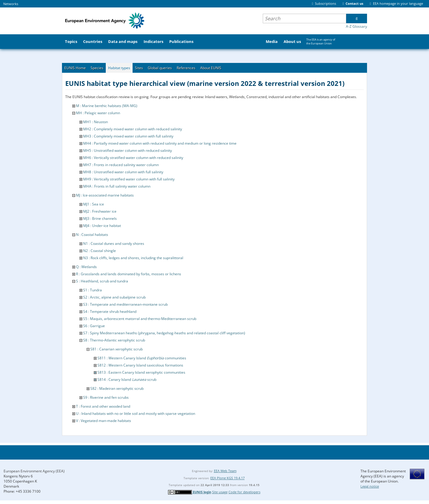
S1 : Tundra (93, 290)
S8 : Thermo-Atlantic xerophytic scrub (114, 340)
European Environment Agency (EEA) (34, 471)
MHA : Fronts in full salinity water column (117, 186)
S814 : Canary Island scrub (127, 379)
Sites (139, 68)
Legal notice (370, 486)
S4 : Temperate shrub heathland (110, 311)
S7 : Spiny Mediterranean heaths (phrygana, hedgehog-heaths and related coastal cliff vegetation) (164, 333)
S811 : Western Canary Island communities (142, 358)
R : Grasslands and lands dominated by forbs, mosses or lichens (129, 274)
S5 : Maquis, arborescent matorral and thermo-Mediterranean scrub (140, 319)
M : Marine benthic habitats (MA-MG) (107, 106)
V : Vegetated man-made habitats (104, 421)
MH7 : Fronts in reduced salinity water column (121, 165)
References (186, 68)
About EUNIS (211, 68)
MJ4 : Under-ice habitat (102, 226)
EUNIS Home (75, 68)
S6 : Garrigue (94, 326)
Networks (11, 4)
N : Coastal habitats (92, 235)
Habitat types (119, 68)
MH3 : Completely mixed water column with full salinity (128, 136)
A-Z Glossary (356, 26)
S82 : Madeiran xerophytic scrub (117, 388)
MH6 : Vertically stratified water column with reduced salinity (133, 158)
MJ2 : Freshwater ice (100, 211)
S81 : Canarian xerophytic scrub (116, 349)
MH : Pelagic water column (98, 113)
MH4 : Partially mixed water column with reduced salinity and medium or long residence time (160, 143)
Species (97, 68)
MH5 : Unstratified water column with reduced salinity (128, 150)
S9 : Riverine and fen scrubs (106, 397)
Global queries (160, 68)
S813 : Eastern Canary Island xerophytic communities (141, 372)
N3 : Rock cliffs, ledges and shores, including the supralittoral (133, 258)
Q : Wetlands (86, 267)
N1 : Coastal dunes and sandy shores (114, 244)
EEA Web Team (225, 471)
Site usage (220, 492)
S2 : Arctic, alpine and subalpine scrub (114, 297)
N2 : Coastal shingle (100, 251)
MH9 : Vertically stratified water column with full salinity (129, 179)
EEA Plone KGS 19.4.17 (227, 478)
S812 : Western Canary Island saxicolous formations (140, 365)
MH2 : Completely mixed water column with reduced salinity (133, 129)
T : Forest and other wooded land (103, 406)
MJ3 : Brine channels (100, 218)
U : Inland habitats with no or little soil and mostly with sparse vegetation (136, 413)
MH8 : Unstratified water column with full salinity (123, 172)
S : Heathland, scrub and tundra (102, 281)
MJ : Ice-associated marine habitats (105, 195)
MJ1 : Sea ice (94, 204)
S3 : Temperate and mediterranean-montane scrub (125, 304)
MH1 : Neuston (95, 122)
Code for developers (244, 492)
